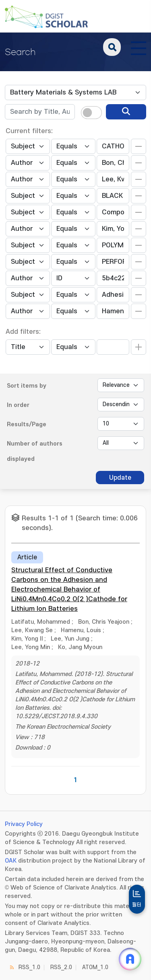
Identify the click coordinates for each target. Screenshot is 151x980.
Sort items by (27, 386)
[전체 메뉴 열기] (139, 47)
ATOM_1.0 (95, 967)
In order (18, 405)
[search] (126, 112)
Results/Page (27, 424)
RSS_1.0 (29, 967)
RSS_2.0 (61, 967)
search (112, 47)
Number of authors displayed (35, 451)
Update (120, 478)
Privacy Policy (24, 824)
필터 (137, 905)
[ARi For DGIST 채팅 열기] (130, 959)
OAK (11, 861)
